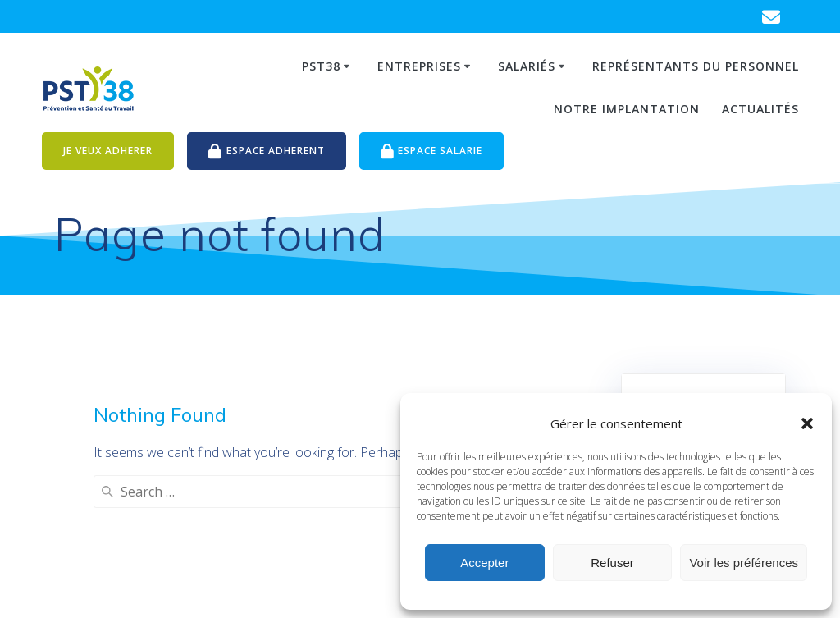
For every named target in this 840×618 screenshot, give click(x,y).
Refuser (612, 563)
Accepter (484, 563)
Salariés (527, 66)
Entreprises (419, 66)
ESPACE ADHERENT (267, 151)
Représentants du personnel (696, 66)
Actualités (760, 109)
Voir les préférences (744, 563)
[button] (807, 423)
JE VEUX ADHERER (108, 151)
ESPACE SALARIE (432, 151)
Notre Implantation (627, 109)
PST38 (321, 66)
